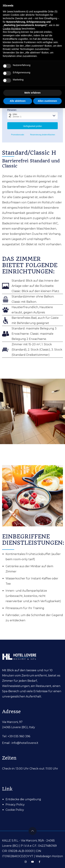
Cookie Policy (15, 810)
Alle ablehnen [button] (18, 101)
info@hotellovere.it (25, 743)
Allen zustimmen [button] (47, 101)
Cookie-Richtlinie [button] (12, 29)
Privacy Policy (15, 805)
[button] (32, 116)
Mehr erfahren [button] (32, 93)
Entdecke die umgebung (23, 799)
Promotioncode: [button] (16, 135)
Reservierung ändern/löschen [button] (41, 135)
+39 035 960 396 (19, 736)
